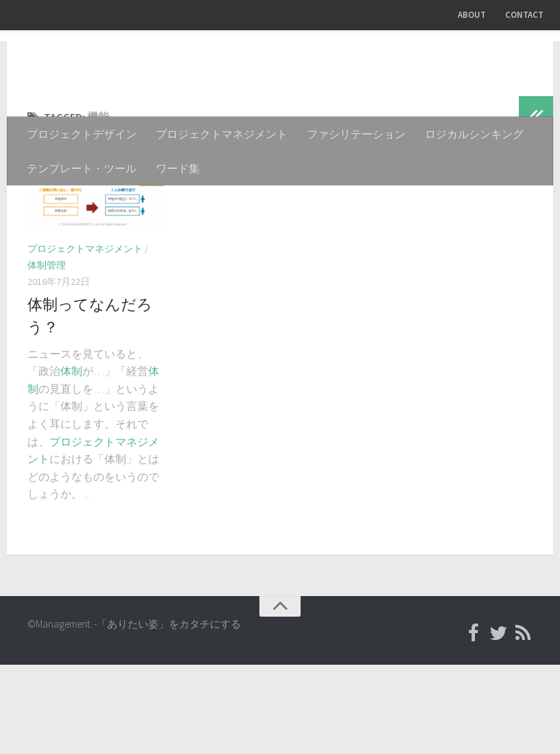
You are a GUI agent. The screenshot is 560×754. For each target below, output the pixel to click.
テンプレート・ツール (82, 168)
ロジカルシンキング (474, 134)
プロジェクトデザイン (82, 134)
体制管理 (47, 354)
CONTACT (524, 15)
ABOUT (472, 15)
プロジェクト (82, 531)
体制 (71, 460)
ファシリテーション (356, 134)
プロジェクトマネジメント (222, 134)
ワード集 (178, 168)
